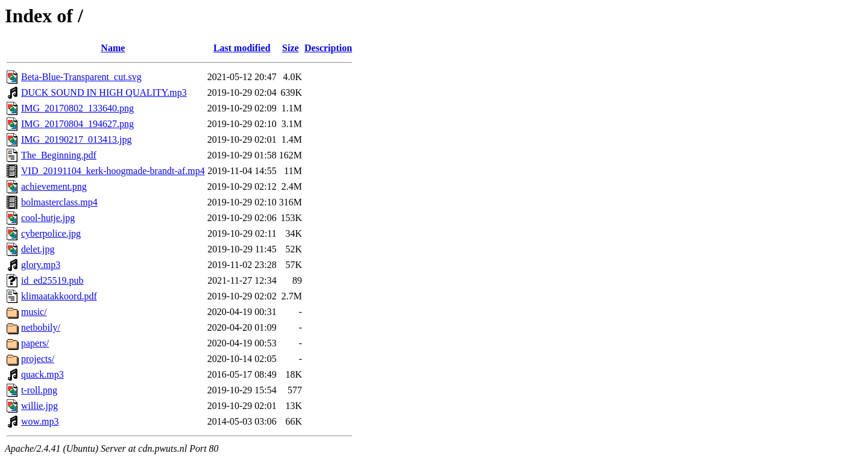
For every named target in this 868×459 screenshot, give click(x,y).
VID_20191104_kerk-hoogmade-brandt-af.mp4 (113, 171)
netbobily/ (41, 327)
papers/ (35, 343)
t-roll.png (39, 390)
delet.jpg (38, 249)
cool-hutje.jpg (48, 218)
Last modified (242, 48)
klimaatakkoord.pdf (59, 296)
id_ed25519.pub (52, 280)
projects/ (38, 359)
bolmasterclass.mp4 (59, 202)
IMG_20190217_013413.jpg (77, 139)
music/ (34, 312)
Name (113, 48)
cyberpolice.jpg (51, 233)
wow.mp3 (40, 421)
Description (328, 48)
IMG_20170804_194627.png (77, 124)
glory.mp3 (41, 265)
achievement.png (54, 186)
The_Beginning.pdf (59, 155)
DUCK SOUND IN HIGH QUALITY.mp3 (104, 92)
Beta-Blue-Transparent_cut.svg (81, 77)
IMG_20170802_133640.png (77, 108)
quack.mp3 (42, 374)
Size (291, 48)
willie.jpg (39, 406)
